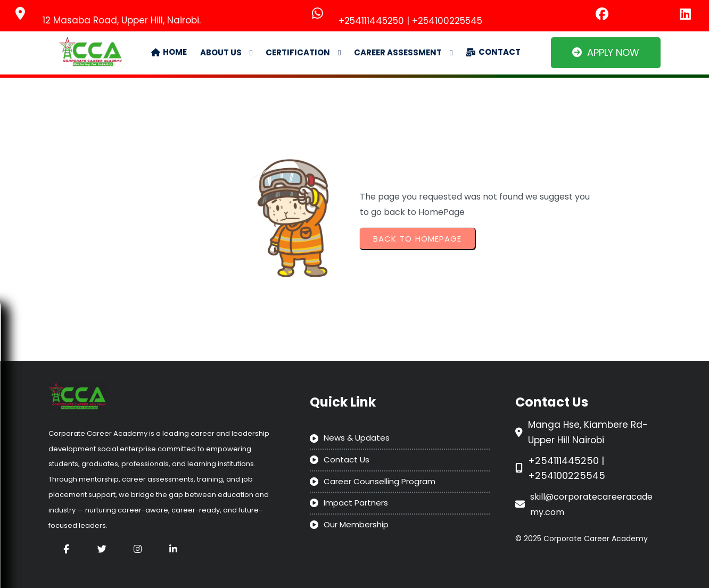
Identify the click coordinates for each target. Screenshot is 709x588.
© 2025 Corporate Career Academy (582, 539)
